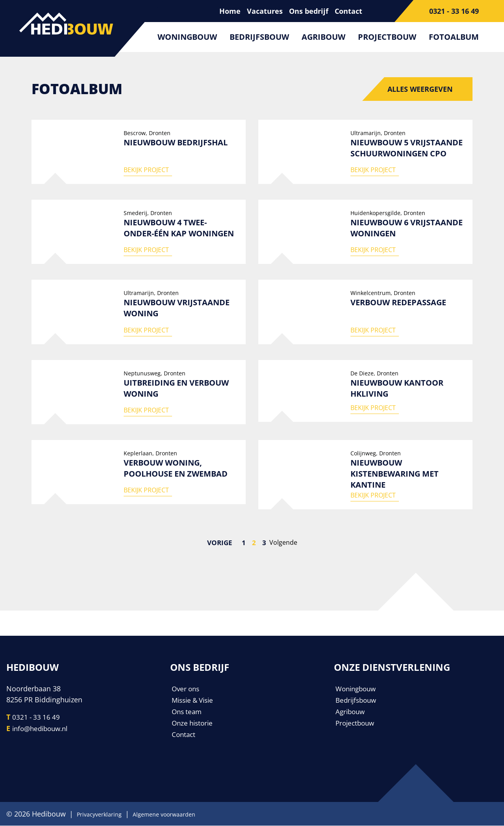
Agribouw (323, 37)
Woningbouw (187, 37)
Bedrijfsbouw (259, 37)
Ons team (188, 712)
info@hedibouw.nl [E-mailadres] (43, 729)
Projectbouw (387, 37)
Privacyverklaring (105, 814)
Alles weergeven (420, 89)
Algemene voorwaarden (183, 814)
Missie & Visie (195, 701)
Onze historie (194, 723)
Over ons (187, 690)
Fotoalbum (454, 37)
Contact (348, 11)
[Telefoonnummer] (449, 11)
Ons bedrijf (309, 11)
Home (230, 11)
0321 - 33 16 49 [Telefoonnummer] (37, 718)
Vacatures (265, 11)
